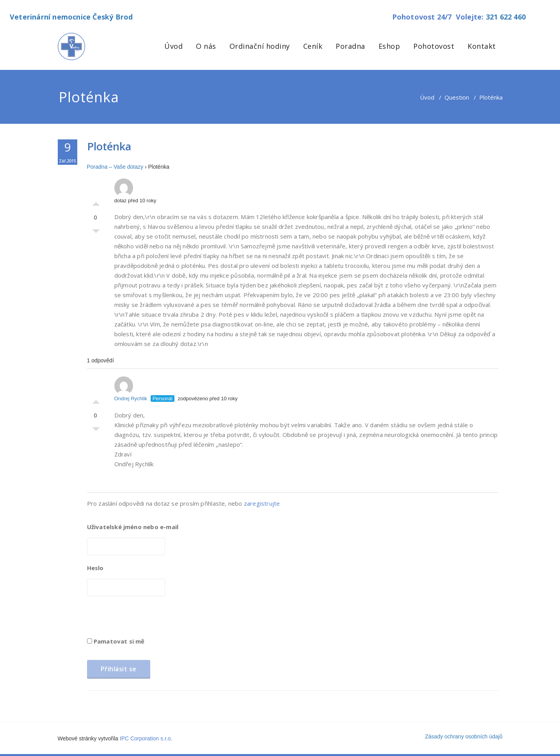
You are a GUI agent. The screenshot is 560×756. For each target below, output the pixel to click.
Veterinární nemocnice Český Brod (71, 17)
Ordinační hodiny (260, 46)
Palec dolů (96, 233)
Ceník (313, 46)
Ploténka (109, 146)
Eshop (389, 46)
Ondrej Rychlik (131, 389)
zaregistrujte (262, 503)
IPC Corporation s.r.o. (146, 738)
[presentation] (146, 619)
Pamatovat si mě (116, 641)
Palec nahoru (96, 202)
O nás (206, 46)
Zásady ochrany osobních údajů (464, 736)
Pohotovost (434, 46)
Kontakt (482, 46)
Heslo (95, 568)
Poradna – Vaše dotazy (115, 167)
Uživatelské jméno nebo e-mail (133, 527)
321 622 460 (506, 17)
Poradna (350, 46)
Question (457, 97)
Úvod (173, 46)
